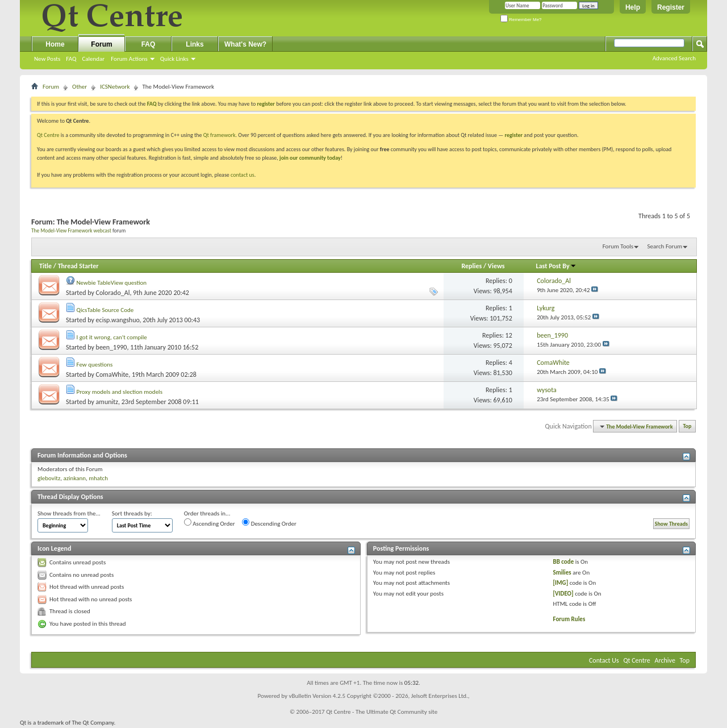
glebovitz (49, 478)
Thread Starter (78, 266)
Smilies (562, 573)
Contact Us (604, 660)
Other (80, 87)
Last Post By (556, 266)
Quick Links (174, 59)
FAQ (71, 59)
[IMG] (561, 583)
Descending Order (269, 523)
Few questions (95, 365)
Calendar (93, 59)
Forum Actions (129, 59)
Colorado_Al (113, 293)
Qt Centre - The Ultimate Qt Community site (382, 712)
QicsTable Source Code (105, 310)
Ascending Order (210, 523)
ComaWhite (112, 375)
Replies (471, 266)
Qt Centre (48, 135)
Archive (665, 660)
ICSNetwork (115, 87)
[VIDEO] (563, 594)
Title (45, 266)
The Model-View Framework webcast (71, 231)
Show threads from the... (69, 513)
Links (195, 44)
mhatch (98, 478)
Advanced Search (674, 58)
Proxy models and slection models (120, 392)
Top (688, 427)
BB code (564, 562)
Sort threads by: (132, 513)
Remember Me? (521, 20)
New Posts (47, 59)
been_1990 (112, 347)
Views (496, 266)
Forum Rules (569, 619)
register (514, 135)
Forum (101, 44)
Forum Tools (618, 246)
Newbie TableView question (112, 283)
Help (633, 7)
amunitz (107, 402)
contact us (243, 175)
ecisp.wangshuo (118, 320)
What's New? (245, 44)
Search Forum (665, 246)
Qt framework (220, 135)
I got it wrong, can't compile (112, 337)
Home (55, 44)
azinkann (74, 478)
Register (671, 7)
